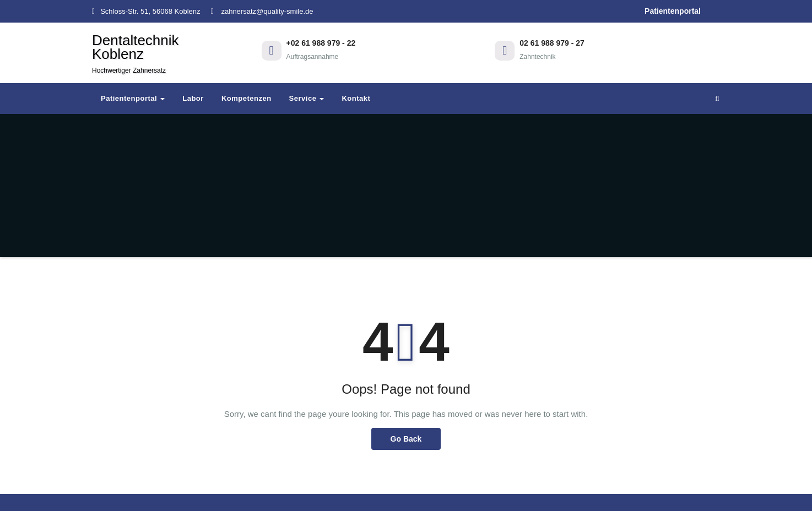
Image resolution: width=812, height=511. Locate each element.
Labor (193, 98)
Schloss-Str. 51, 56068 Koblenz (146, 11)
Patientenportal (673, 11)
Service (307, 98)
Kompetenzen (247, 98)
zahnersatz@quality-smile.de (262, 11)
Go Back (406, 439)
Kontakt (356, 98)
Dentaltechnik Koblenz (136, 53)
